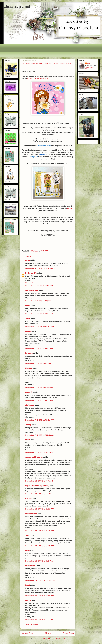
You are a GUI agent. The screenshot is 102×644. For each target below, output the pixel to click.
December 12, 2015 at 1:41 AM (39, 481)
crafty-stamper (32, 290)
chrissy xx (30, 405)
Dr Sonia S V (31, 273)
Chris (28, 440)
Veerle (28, 305)
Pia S (27, 585)
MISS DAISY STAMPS (37, 78)
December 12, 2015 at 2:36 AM (40, 509)
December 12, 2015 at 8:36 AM (40, 546)
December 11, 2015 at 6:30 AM (39, 327)
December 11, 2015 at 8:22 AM (39, 364)
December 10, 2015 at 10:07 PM (40, 268)
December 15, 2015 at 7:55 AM (40, 596)
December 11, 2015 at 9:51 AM (39, 400)
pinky (27, 550)
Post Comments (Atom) (54, 639)
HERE (70, 208)
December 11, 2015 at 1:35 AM (39, 286)
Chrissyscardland (17, 6)
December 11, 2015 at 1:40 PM (39, 452)
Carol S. (29, 392)
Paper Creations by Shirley (37, 486)
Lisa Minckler (31, 514)
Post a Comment (31, 624)
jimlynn (28, 331)
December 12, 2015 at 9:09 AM (40, 561)
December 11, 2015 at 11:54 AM (39, 435)
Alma (27, 260)
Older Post (68, 633)
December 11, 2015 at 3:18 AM (39, 314)
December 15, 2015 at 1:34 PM (39, 620)
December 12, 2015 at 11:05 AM (40, 580)
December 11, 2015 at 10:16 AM (40, 420)
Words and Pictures (34, 457)
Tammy (28, 425)
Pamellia (29, 498)
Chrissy (89, 63)
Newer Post (28, 633)
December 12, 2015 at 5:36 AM (40, 531)
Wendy (28, 600)
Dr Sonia (29, 283)
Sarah (28, 318)
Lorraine (29, 353)
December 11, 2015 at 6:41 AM (39, 348)
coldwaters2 (31, 566)
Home (48, 633)
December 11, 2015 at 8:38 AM (39, 388)
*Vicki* (28, 535)
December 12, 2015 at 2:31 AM (39, 494)
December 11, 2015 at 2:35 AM (39, 301)
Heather (29, 368)
